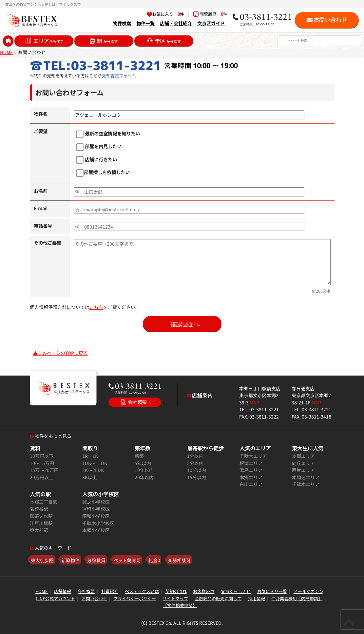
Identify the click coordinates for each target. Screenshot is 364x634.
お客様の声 (204, 591)
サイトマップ (175, 598)
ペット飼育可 (127, 560)
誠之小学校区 (96, 502)
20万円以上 (42, 477)
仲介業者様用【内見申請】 (297, 598)
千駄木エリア (253, 456)
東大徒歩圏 (42, 560)
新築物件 (70, 560)
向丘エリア (303, 463)
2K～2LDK (93, 470)
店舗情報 (63, 591)
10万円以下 (42, 456)
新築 (139, 456)
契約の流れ (176, 591)
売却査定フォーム (119, 76)
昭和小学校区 (96, 516)
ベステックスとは (142, 591)
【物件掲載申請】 (180, 605)
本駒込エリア (306, 477)
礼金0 (154, 560)
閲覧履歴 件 (210, 14)
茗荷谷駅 (39, 509)
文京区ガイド (211, 23)
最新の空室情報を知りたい (108, 134)
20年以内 (144, 477)
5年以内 (143, 463)
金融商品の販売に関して (218, 598)
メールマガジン (308, 591)
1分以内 (195, 456)
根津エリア (251, 463)
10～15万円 (42, 463)
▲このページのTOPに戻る (60, 353)
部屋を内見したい (99, 147)
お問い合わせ (94, 598)
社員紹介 (110, 591)
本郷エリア (251, 477)
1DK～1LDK (95, 463)
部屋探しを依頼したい (103, 173)
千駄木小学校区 (98, 523)
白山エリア (251, 484)
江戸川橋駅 (41, 523)
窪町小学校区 (96, 509)
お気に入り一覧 (272, 591)
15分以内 (197, 477)
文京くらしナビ (236, 591)
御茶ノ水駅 (41, 516)
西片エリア (303, 470)
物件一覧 (145, 23)
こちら (96, 307)
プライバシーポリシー (135, 598)
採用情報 (257, 598)
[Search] (319, 41)
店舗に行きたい (96, 160)
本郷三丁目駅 (44, 502)
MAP (254, 402)
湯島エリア (251, 470)
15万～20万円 (44, 470)
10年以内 (144, 470)
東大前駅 (39, 530)
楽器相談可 (179, 560)
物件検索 (122, 23)
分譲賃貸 (96, 560)
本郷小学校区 (96, 530)
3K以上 (90, 477)
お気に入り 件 (165, 14)
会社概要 (86, 591)
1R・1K (90, 456)
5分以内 (195, 463)
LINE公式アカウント (56, 598)
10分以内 (197, 470)
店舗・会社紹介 (176, 23)
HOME (6, 52)
